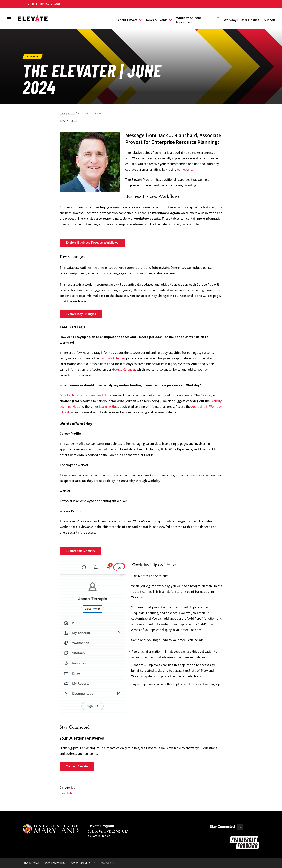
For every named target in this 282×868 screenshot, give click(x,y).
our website (185, 169)
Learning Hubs (109, 406)
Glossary (206, 395)
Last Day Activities (112, 358)
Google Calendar (124, 369)
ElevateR (66, 793)
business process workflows (92, 395)
